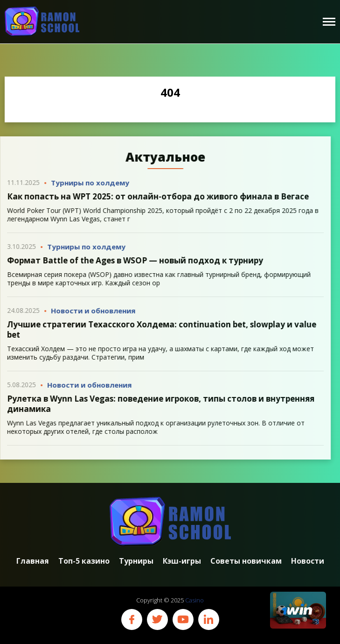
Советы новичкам (246, 561)
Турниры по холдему (88, 183)
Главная (33, 561)
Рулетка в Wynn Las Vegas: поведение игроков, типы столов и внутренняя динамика (158, 404)
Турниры (136, 561)
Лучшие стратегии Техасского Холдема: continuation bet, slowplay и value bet (159, 329)
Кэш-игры (182, 561)
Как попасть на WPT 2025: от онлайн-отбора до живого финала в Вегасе (156, 196)
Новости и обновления (91, 311)
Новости (308, 561)
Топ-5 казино (84, 561)
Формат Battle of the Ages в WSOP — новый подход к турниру (133, 260)
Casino (194, 600)
